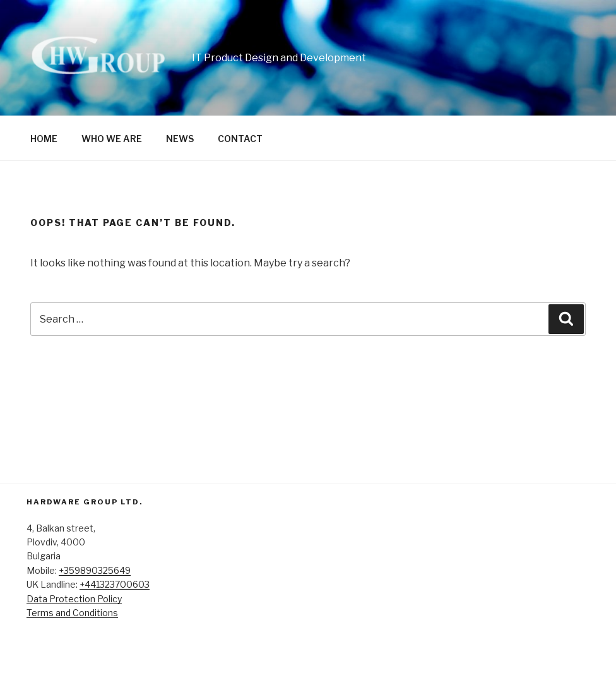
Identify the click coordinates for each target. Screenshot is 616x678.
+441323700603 (115, 584)
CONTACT (240, 139)
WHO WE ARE (112, 139)
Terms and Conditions (72, 613)
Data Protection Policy (74, 599)
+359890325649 (95, 570)
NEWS (180, 139)
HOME (44, 139)
